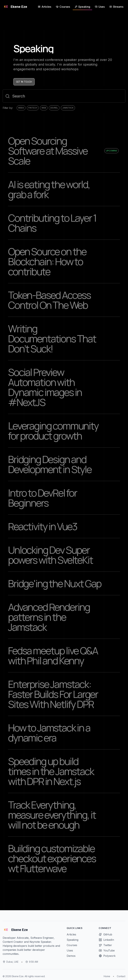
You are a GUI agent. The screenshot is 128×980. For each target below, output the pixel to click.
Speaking (72, 940)
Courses (72, 945)
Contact (121, 976)
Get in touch (24, 82)
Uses (70, 950)
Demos (71, 956)
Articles (71, 934)
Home (107, 976)
